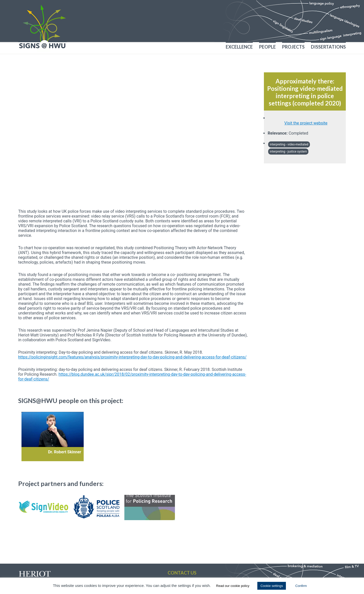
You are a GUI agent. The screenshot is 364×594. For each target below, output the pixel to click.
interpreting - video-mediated (289, 144)
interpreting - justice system (288, 152)
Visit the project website (306, 123)
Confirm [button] (301, 586)
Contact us (182, 573)
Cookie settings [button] (272, 586)
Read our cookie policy (233, 586)
